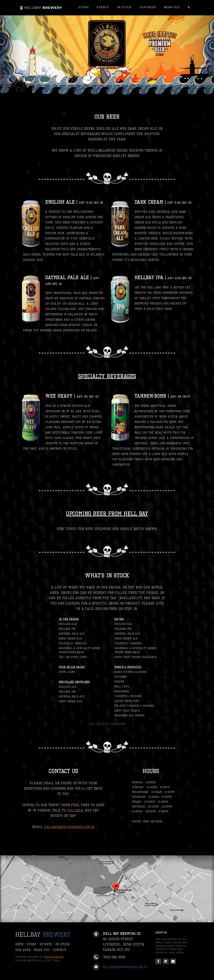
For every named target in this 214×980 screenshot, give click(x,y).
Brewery (41, 8)
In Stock (124, 7)
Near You (172, 7)
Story (84, 7)
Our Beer (148, 7)
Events (103, 7)
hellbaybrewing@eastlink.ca (70, 827)
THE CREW (75, 810)
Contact (62, 950)
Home (20, 944)
